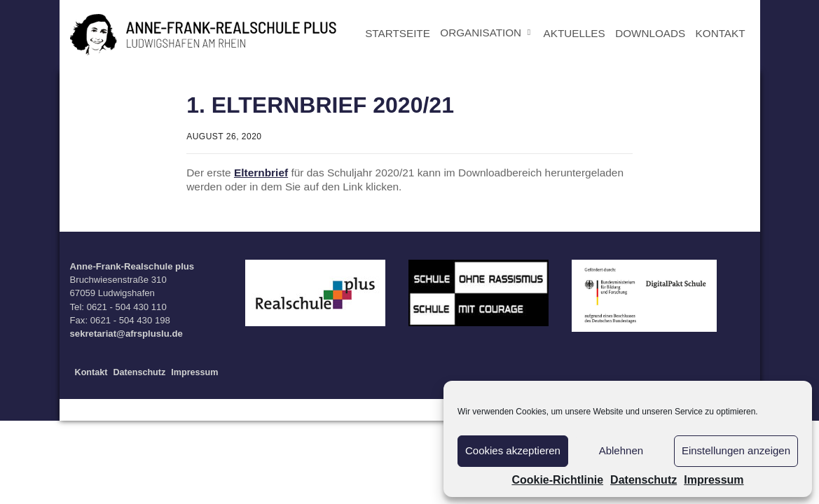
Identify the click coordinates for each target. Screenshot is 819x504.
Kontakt (91, 372)
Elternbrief (261, 173)
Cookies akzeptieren (513, 450)
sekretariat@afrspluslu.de (126, 334)
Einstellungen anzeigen (736, 450)
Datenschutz (643, 480)
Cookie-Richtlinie (557, 480)
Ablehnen (621, 450)
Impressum (714, 480)
